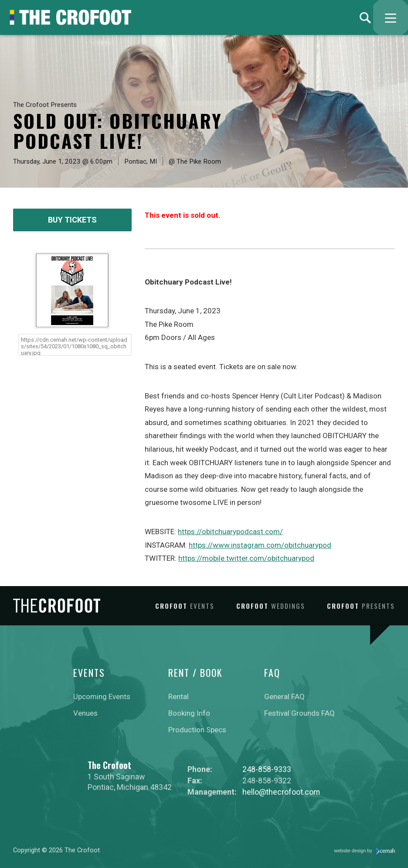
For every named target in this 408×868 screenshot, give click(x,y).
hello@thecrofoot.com (281, 792)
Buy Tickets (72, 220)
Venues (85, 713)
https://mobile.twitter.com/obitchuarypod (246, 558)
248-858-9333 (267, 769)
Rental (178, 696)
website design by (365, 851)
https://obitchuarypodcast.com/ (230, 532)
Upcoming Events (102, 696)
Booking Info (189, 713)
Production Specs (197, 730)
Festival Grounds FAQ (299, 713)
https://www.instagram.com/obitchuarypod (260, 545)
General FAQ (284, 696)
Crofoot (185, 606)
